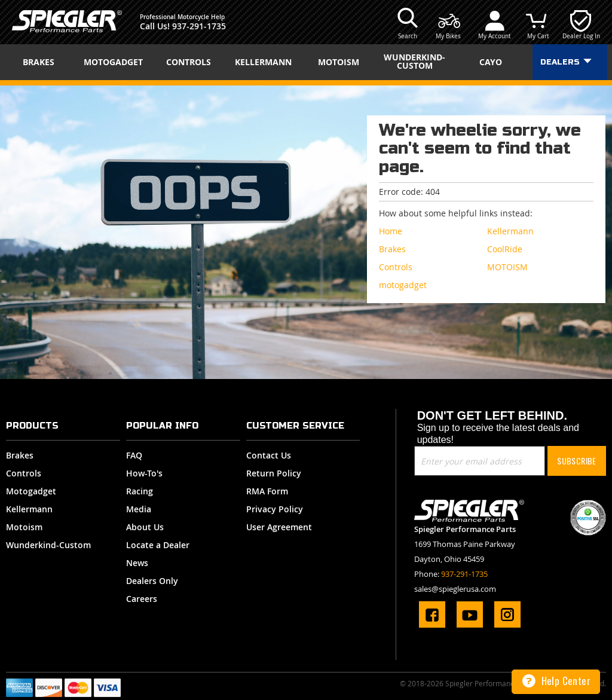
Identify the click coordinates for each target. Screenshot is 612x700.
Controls (24, 473)
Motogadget (31, 491)
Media (139, 509)
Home (391, 231)
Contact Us (269, 455)
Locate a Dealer (158, 545)
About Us (145, 527)
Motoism (24, 527)
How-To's (144, 473)
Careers (142, 599)
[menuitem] (42, 62)
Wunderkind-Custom (48, 545)
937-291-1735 (199, 26)
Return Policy (274, 473)
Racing (140, 491)
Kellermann (29, 509)
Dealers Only (152, 581)
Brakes (20, 455)
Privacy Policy (275, 509)
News (137, 563)
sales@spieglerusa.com (455, 589)
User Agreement (279, 527)
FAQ (134, 455)
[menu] (306, 62)
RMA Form (267, 491)
